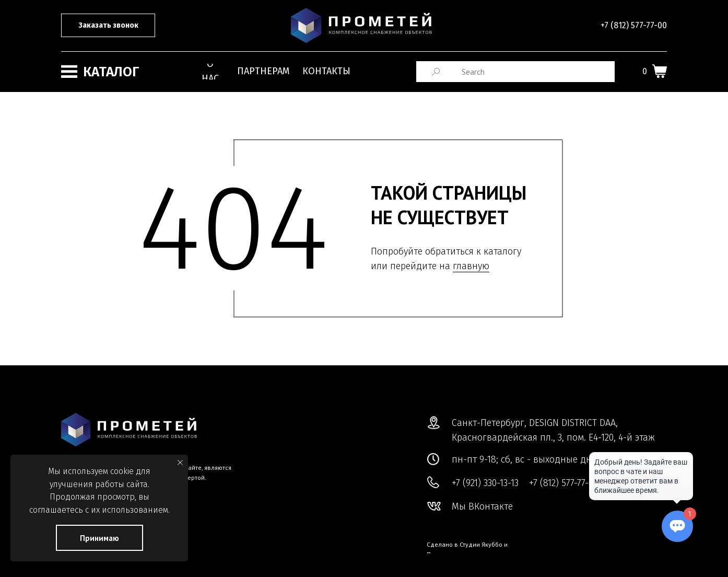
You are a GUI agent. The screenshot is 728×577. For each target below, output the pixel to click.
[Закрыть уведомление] (180, 463)
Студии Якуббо (481, 544)
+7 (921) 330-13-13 (485, 483)
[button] (108, 25)
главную (471, 266)
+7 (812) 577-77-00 (634, 25)
